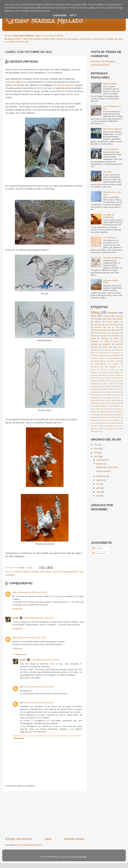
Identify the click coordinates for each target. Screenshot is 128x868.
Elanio (93, 336)
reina (118, 426)
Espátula (104, 336)
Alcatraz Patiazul (22, 572)
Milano (105, 389)
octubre (100, 464)
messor (102, 420)
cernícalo (119, 344)
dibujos (118, 415)
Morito (113, 389)
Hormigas (98, 319)
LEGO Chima (108, 384)
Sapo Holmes (106, 401)
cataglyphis (106, 344)
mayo (99, 492)
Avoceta (117, 350)
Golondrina (105, 372)
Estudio (116, 364)
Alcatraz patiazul (110, 149)
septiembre (102, 476)
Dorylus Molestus (114, 358)
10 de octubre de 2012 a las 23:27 (38, 618)
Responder (17, 609)
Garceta (103, 370)
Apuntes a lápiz (110, 84)
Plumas (117, 395)
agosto (100, 480)
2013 (96, 453)
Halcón (105, 375)
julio (98, 484)
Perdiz (101, 395)
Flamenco (116, 336)
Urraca (112, 403)
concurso (120, 412)
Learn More (60, 15)
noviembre (101, 460)
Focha (93, 339)
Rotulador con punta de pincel (105, 341)
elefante (94, 417)
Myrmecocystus (99, 392)
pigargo (110, 426)
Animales (35, 572)
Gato (113, 370)
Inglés (103, 381)
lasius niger (108, 347)
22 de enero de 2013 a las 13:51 (45, 660)
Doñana (119, 319)
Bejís (93, 353)
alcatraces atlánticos (15, 82)
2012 (96, 457)
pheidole (100, 426)
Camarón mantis (97, 355)
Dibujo (48, 572)
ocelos (102, 423)
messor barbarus (114, 420)
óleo (98, 431)
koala (118, 417)
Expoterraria (95, 367)
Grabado (117, 372)
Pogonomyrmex (96, 398)
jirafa (112, 417)
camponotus (106, 330)
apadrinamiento (99, 406)
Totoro (104, 403)
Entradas (98, 548)
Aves (42, 572)
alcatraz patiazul (65, 85)
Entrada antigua (74, 839)
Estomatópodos (101, 364)
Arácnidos (119, 330)
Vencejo (120, 403)
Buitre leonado (100, 333)
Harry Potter (98, 378)
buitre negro (95, 409)
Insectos (106, 316)
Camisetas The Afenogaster (103, 61)
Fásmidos (105, 339)
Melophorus (95, 389)
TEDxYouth (95, 403)
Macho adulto (104, 386)
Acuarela (119, 316)
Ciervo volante (113, 322)
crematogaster (98, 415)
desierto (109, 415)
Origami (94, 330)
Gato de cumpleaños (112, 258)
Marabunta (116, 386)
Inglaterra (94, 381)
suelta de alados (97, 429)
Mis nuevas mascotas (113, 129)
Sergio (16, 618)
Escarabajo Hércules (98, 361)
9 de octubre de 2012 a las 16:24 (32, 592)
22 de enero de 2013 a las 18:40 (39, 703)
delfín (96, 347)
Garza (120, 325)
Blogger (83, 857)
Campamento (111, 355)
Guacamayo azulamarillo (107, 467)
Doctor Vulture (99, 358)
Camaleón (116, 353)
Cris (14, 592)
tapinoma (111, 429)
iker (14, 638)
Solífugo (94, 344)
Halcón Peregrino (117, 375)
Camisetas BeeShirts (100, 65)
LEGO (109, 319)
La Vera (115, 327)
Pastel (93, 395)
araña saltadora (114, 406)
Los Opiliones (109, 237)
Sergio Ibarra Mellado (45, 21)
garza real (103, 417)
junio (99, 488)
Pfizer (109, 395)
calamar (107, 409)
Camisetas (115, 333)
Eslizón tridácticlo (116, 361)
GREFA (116, 339)
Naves (110, 392)
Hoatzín (108, 378)
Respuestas (21, 654)
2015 (96, 445)
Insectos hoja (100, 327)
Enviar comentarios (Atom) (30, 845)
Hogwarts (117, 378)
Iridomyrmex (112, 381)
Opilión (118, 392)
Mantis (98, 322)
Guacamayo (95, 375)
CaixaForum (103, 353)
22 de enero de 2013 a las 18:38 (39, 687)
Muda (121, 389)
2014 (96, 449)
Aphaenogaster (105, 350)
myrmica (94, 423)
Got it (73, 15)
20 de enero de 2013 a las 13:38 (31, 638)
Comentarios (99, 553)
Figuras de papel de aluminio (65, 572)
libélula (93, 420)
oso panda (111, 423)
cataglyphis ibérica (106, 412)
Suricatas (107, 172)
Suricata (117, 401)
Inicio (48, 839)
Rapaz (109, 398)
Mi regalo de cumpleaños (109, 216)
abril (98, 496)
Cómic (120, 355)
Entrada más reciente (19, 839)
